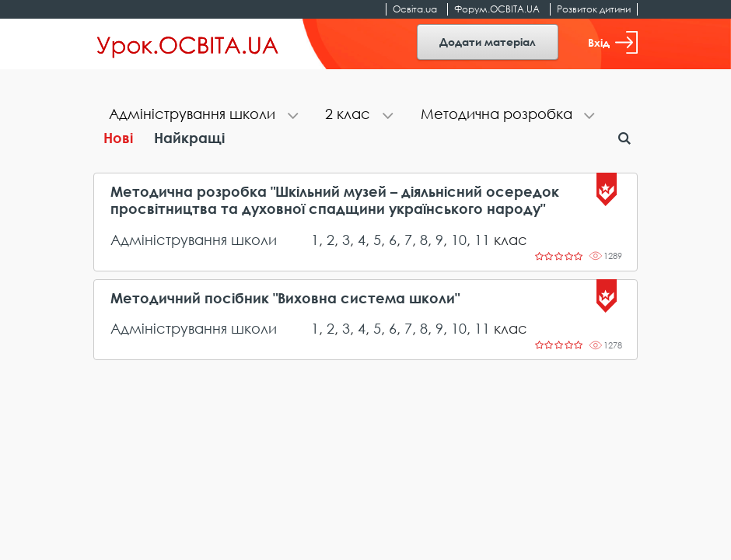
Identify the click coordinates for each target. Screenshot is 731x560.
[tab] (201, 115)
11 (482, 240)
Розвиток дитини (594, 9)
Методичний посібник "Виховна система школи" (285, 298)
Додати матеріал (488, 42)
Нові (118, 138)
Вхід (613, 42)
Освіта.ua (415, 9)
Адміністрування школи (194, 240)
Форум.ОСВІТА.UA (497, 9)
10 (459, 240)
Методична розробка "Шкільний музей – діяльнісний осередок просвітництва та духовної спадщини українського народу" (335, 200)
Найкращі (189, 138)
